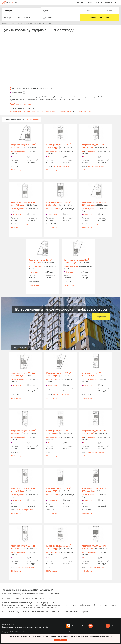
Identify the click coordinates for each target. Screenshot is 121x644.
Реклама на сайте (78, 626)
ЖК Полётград (16, 170)
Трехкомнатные (84, 111)
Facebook (115, 626)
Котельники (17, 157)
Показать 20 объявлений (99, 18)
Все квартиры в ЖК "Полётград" (23, 111)
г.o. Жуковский (20, 151)
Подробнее (101, 317)
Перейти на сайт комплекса (21, 104)
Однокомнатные (48, 111)
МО (12, 151)
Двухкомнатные (66, 111)
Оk (61, 640)
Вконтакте (98, 626)
